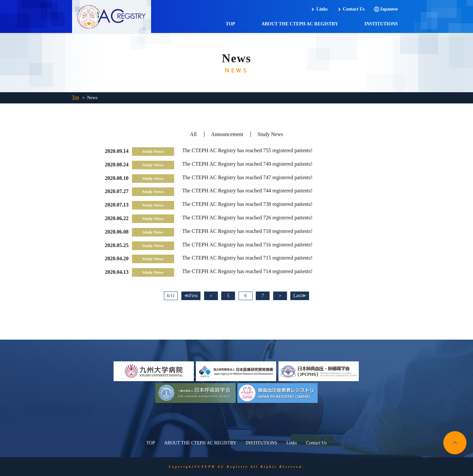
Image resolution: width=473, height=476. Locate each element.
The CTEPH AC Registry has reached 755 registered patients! (248, 150)
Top (76, 97)
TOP (231, 24)
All (193, 134)
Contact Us (354, 9)
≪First (191, 296)
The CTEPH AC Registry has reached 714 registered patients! (248, 271)
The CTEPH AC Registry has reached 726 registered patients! (248, 218)
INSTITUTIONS (381, 24)
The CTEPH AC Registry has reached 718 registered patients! (248, 231)
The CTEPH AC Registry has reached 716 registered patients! (248, 245)
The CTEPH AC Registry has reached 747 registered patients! (248, 177)
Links (322, 9)
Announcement (227, 134)
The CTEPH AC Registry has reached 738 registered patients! (248, 204)
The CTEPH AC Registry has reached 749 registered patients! (248, 164)
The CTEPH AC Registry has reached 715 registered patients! (248, 258)
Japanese (389, 9)
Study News (270, 134)
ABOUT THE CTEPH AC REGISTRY (300, 24)
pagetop (455, 443)
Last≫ (300, 296)
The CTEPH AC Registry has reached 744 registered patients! (248, 191)
